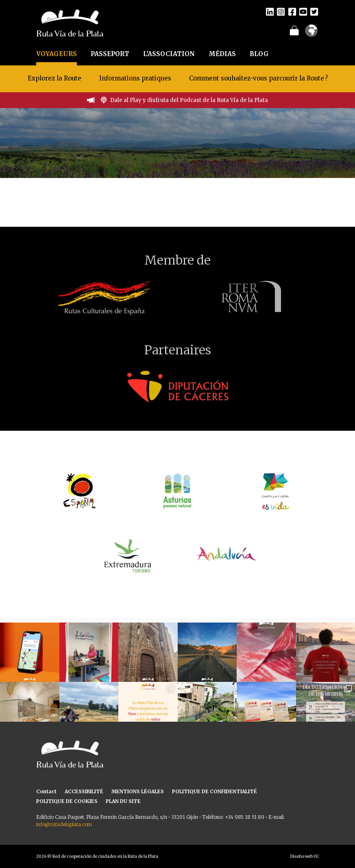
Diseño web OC (305, 856)
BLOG (259, 54)
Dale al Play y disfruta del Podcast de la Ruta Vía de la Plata (189, 100)
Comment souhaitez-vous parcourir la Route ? (258, 78)
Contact (46, 791)
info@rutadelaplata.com (64, 824)
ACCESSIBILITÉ (84, 791)
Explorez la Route (54, 78)
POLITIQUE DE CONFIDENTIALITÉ (215, 791)
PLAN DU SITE (123, 801)
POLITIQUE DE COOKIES (67, 801)
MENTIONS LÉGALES (138, 791)
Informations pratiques (136, 78)
